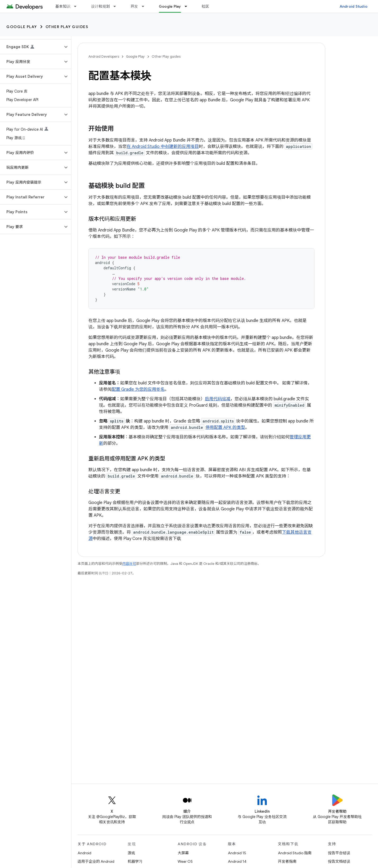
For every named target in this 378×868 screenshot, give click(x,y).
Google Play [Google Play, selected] (170, 6)
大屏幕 (183, 853)
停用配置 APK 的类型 (225, 428)
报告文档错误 (339, 861)
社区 (206, 6)
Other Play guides (67, 27)
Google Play (22, 27)
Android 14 (237, 861)
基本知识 (63, 6)
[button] (31, 47)
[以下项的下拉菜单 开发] (145, 6)
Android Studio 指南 (295, 853)
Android (84, 853)
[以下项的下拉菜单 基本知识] (78, 6)
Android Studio (354, 6)
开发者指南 (287, 861)
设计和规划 (100, 6)
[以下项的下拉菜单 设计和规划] (117, 6)
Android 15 (237, 853)
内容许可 (129, 564)
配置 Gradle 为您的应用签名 (138, 389)
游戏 (131, 853)
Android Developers (104, 56)
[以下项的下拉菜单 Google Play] (188, 6)
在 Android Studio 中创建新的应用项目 (163, 147)
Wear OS (185, 861)
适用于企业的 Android (96, 861)
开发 (134, 6)
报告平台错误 (339, 853)
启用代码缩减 (218, 399)
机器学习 (135, 861)
